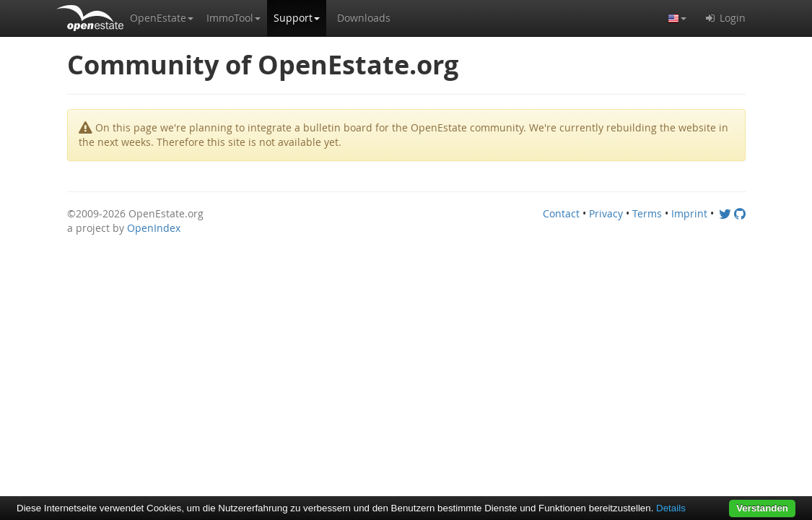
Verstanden (762, 508)
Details (671, 508)
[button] (162, 18)
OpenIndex (154, 228)
